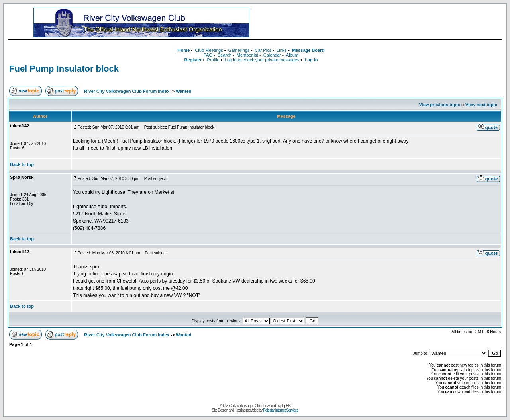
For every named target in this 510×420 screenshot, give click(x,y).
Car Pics (263, 50)
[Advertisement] (386, 23)
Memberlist (247, 55)
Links (282, 50)
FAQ (208, 55)
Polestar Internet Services (281, 410)
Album (292, 55)
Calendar (272, 55)
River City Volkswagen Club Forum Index (127, 91)
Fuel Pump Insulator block (64, 69)
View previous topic (439, 105)
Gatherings (239, 50)
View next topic (481, 105)
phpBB (285, 406)
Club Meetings (209, 50)
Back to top (22, 164)
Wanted (183, 91)
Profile (213, 60)
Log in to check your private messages (262, 60)
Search (225, 55)
